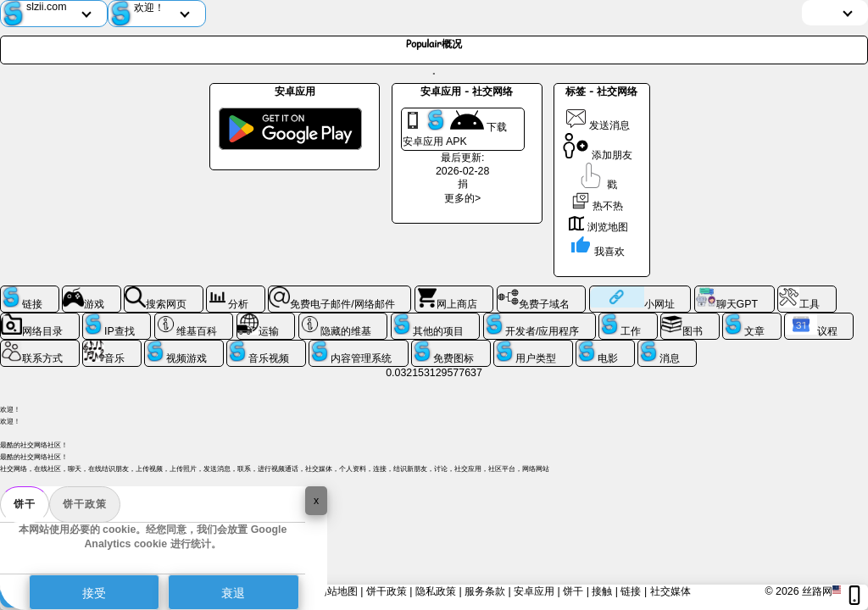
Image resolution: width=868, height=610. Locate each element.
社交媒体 (670, 591)
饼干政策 (85, 504)
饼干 (25, 504)
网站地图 (337, 591)
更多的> (462, 198)
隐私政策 (436, 591)
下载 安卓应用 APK (455, 128)
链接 (631, 591)
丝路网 (817, 591)
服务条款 (485, 591)
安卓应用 (534, 591)
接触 (602, 591)
